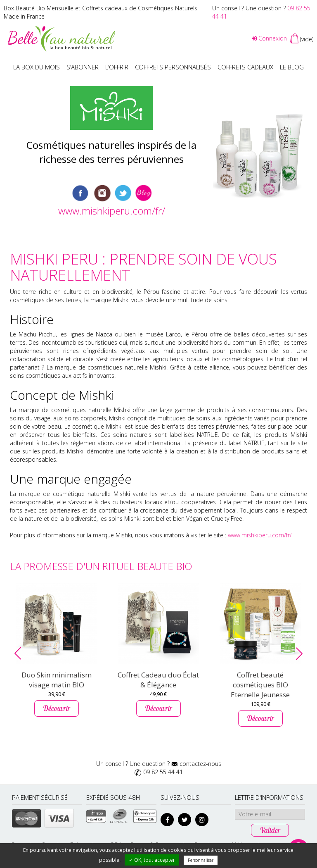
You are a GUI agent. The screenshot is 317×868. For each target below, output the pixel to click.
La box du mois (37, 67)
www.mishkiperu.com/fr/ (112, 211)
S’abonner (83, 67)
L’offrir (117, 67)
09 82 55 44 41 (163, 772)
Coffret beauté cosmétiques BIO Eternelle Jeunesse (260, 685)
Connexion (269, 38)
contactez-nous (200, 764)
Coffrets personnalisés (173, 67)
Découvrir (57, 708)
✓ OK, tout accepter (152, 860)
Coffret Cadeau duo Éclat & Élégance (158, 680)
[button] (18, 653)
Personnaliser (201, 860)
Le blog (292, 67)
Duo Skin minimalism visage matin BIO (57, 680)
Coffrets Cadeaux (245, 67)
